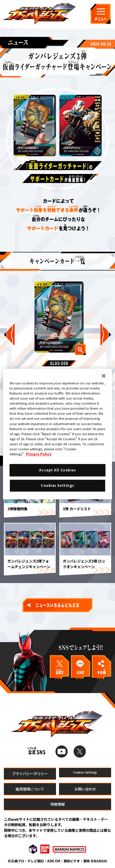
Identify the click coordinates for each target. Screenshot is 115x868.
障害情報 (57, 804)
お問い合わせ (85, 789)
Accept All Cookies (57, 470)
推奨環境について (30, 789)
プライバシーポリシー (30, 774)
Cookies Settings (85, 774)
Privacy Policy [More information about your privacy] (39, 454)
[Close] (104, 376)
